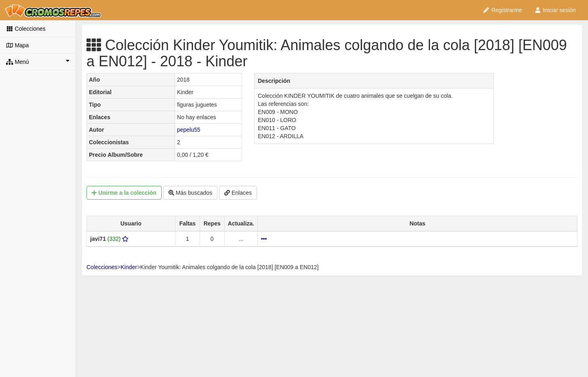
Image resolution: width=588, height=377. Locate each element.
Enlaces (238, 193)
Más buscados (190, 193)
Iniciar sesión (555, 10)
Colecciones (26, 29)
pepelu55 (189, 130)
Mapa (17, 45)
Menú (38, 61)
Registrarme (502, 10)
